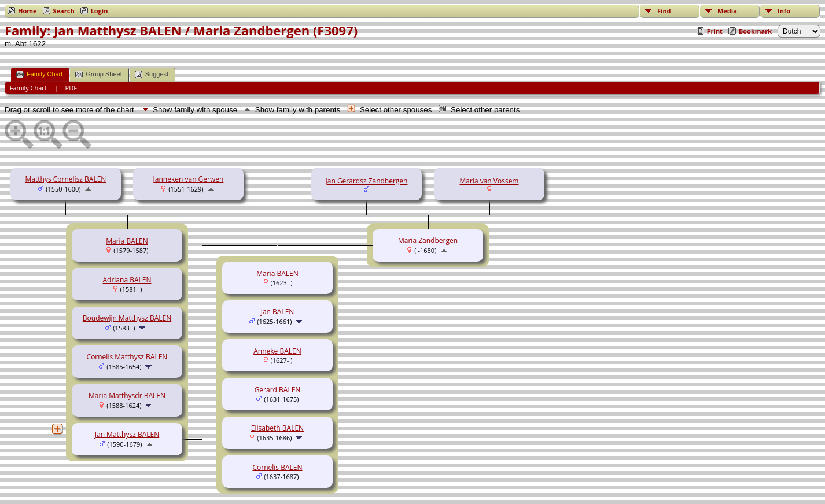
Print (715, 31)
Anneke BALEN (277, 351)
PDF (71, 88)
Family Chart (39, 74)
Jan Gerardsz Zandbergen (367, 181)
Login (100, 11)
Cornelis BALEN (278, 467)
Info (784, 11)
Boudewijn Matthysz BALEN (127, 318)
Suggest (152, 74)
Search (64, 11)
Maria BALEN (127, 241)
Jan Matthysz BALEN (127, 434)
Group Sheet (98, 74)
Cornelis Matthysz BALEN (127, 357)
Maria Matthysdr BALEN (127, 396)
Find (664, 11)
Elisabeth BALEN (277, 428)
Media (727, 11)
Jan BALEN (278, 312)
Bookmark (755, 31)
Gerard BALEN (278, 390)
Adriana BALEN (127, 280)
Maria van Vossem (489, 181)
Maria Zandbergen (428, 240)
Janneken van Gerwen (189, 179)
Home (27, 11)
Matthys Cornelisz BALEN (66, 179)
